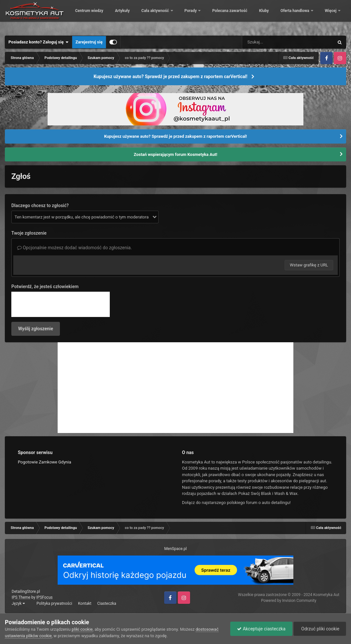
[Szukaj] (273, 42)
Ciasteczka (107, 603)
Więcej (331, 16)
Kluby (308, 16)
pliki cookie (82, 629)
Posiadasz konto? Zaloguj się (39, 42)
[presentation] (61, 304)
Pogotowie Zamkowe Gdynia (45, 462)
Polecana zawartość (274, 16)
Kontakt (85, 603)
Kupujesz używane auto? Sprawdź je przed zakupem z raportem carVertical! (170, 76)
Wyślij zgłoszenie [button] (36, 329)
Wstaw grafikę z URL (309, 265)
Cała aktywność (200, 16)
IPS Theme (21, 597)
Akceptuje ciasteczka (261, 629)
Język (18, 603)
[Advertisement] (175, 388)
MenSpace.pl (175, 549)
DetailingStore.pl (26, 591)
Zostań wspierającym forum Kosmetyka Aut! (175, 154)
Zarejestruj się (89, 42)
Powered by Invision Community (289, 601)
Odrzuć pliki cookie (320, 629)
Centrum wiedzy (134, 16)
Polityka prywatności (54, 603)
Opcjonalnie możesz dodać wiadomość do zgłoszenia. (74, 248)
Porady (235, 16)
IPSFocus (44, 597)
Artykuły (167, 16)
